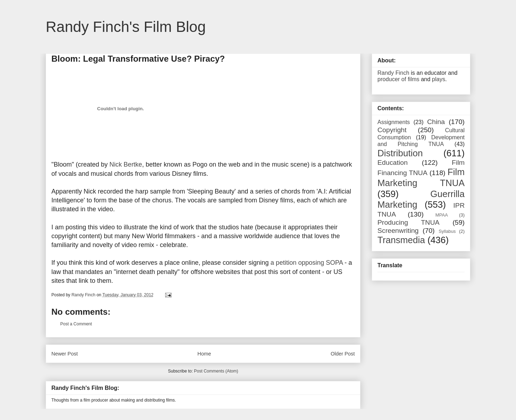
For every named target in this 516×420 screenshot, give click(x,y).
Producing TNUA (408, 222)
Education (392, 163)
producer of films (398, 79)
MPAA (442, 215)
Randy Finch (393, 73)
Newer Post (64, 354)
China (436, 122)
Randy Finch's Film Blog (126, 27)
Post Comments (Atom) (216, 371)
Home (204, 354)
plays (439, 79)
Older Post (343, 354)
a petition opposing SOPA (307, 263)
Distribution (400, 153)
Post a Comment (76, 324)
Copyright (392, 130)
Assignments (394, 122)
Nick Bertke (126, 164)
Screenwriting (398, 231)
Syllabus (447, 231)
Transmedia (401, 240)
